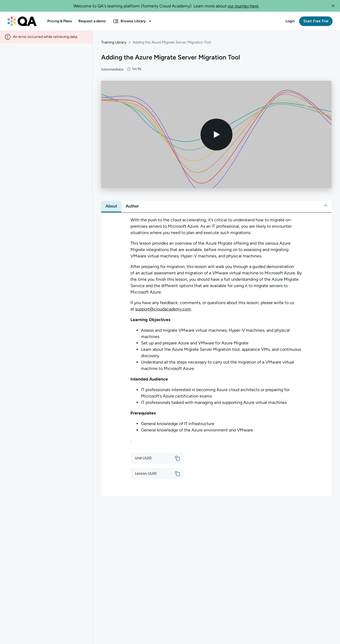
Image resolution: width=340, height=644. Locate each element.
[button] (333, 6)
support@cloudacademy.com (163, 310)
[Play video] (216, 135)
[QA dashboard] (22, 21)
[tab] (111, 207)
